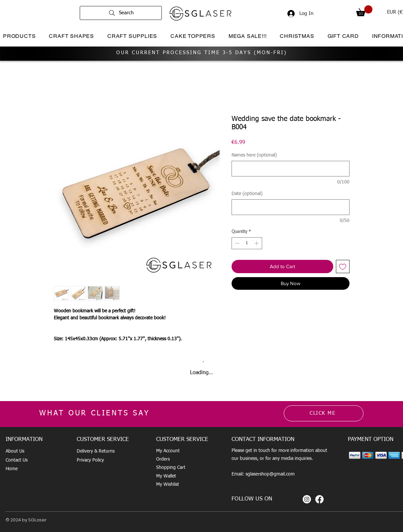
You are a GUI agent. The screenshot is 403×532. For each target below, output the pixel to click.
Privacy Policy (90, 460)
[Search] (121, 13)
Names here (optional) (254, 155)
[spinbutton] (247, 243)
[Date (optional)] (291, 207)
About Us (15, 451)
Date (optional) (247, 194)
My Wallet (166, 476)
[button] (364, 11)
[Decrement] (237, 243)
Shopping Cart (171, 468)
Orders (163, 459)
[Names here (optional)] (291, 169)
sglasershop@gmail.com (270, 474)
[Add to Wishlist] (343, 267)
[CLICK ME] (324, 413)
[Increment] (257, 243)
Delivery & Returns (96, 451)
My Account (168, 451)
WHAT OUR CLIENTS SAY (95, 413)
